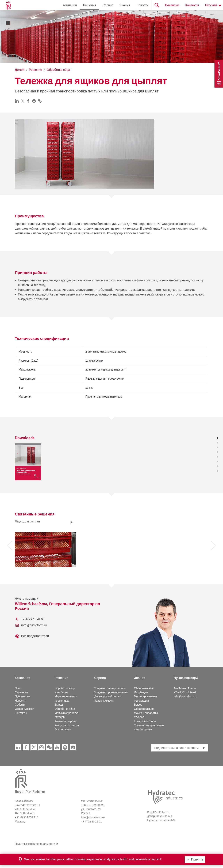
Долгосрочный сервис (108, 696)
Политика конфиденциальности (35, 844)
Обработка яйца (65, 688)
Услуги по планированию (110, 688)
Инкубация (61, 692)
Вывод (59, 705)
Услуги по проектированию (111, 692)
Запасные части (104, 701)
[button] (35, 101)
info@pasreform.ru (34, 625)
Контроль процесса (67, 725)
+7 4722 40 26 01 (33, 619)
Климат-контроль (65, 721)
